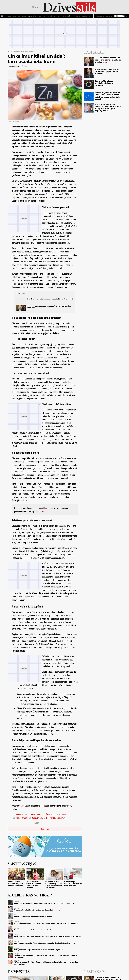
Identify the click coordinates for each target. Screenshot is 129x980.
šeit (42, 511)
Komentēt (45, 829)
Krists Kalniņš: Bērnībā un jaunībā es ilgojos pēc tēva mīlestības (107, 72)
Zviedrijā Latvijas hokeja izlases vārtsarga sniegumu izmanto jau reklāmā (46, 923)
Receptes (110, 16)
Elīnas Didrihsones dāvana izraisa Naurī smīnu (34, 917)
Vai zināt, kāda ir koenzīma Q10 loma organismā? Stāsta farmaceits (54, 885)
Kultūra (17, 16)
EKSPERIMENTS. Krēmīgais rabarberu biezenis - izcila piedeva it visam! (44, 943)
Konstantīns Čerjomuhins (56, 818)
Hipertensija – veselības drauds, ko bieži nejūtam (73, 884)
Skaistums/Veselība (29, 16)
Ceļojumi (42, 16)
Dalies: (37, 823)
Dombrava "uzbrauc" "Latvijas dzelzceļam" (33, 930)
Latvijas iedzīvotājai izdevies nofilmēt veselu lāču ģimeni (39, 950)
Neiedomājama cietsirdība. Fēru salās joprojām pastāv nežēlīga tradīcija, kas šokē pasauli (108, 96)
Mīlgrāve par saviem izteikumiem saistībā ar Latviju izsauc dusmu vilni (45, 903)
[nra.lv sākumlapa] (35, 7)
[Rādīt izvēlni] (2, 16)
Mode (9, 16)
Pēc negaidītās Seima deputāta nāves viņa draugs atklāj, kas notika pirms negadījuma (108, 107)
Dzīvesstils (15, 51)
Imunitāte (17, 815)
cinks (63, 815)
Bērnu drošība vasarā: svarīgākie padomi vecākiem (15, 884)
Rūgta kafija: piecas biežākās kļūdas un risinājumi (104, 83)
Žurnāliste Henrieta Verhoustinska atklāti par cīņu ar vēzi (50, 299)
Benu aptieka (36, 818)
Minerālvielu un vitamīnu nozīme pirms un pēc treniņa (34, 885)
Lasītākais (94, 52)
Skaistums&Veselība (27, 51)
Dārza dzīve (99, 16)
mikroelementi (21, 818)
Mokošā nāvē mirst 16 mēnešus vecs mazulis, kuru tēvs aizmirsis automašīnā (48, 937)
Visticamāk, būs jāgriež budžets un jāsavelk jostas (36, 910)
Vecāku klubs (87, 16)
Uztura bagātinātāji (33, 815)
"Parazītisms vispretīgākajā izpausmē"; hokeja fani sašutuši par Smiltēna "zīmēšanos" (46, 956)
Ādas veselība (51, 815)
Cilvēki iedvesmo (54, 16)
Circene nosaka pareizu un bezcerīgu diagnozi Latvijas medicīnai (108, 60)
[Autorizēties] (127, 16)
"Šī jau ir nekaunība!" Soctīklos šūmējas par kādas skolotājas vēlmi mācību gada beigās (46, 963)
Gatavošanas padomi (71, 16)
